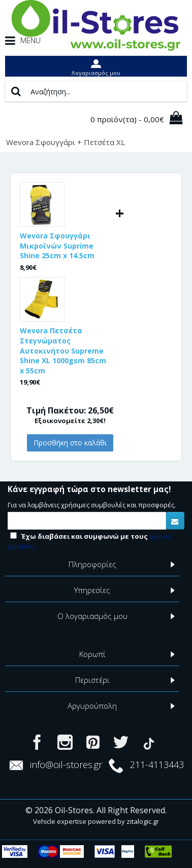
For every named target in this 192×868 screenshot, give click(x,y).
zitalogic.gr (143, 821)
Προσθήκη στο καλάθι (70, 443)
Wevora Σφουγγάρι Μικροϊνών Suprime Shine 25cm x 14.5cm (57, 246)
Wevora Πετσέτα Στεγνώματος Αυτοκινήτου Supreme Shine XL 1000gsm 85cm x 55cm (63, 350)
